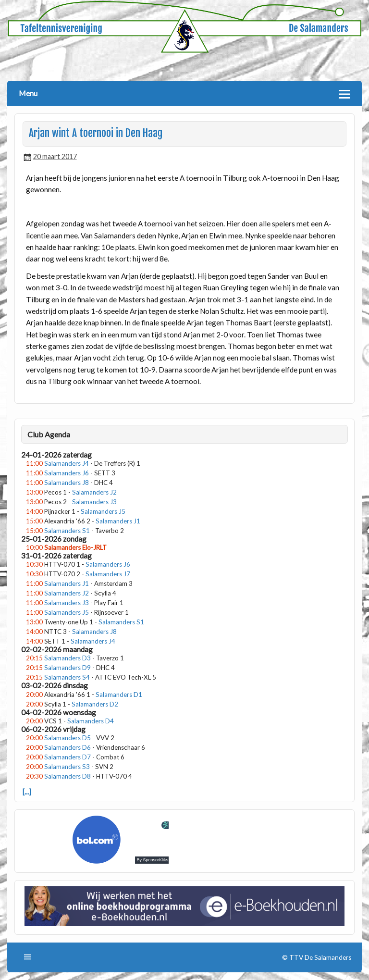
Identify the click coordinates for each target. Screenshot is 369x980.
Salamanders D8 (68, 776)
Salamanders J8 (67, 483)
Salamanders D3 (68, 658)
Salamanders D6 (68, 747)
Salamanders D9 (68, 668)
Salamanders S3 (67, 767)
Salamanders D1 (119, 695)
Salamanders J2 (94, 492)
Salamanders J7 (108, 574)
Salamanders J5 (103, 511)
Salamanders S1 (67, 531)
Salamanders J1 (118, 521)
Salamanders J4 (67, 463)
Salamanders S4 (67, 677)
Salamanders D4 (91, 721)
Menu (28, 93)
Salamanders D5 (68, 738)
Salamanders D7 (68, 757)
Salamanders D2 (95, 704)
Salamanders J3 (94, 502)
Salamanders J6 (67, 473)
